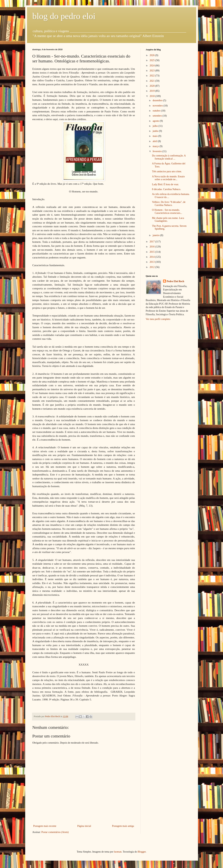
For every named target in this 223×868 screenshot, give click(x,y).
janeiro (156, 235)
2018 (152, 96)
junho (156, 131)
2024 (152, 66)
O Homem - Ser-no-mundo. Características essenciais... (167, 211)
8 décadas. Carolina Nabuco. (166, 189)
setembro (158, 116)
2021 (152, 81)
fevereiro (157, 151)
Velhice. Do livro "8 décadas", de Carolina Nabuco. (169, 204)
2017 (152, 242)
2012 (152, 267)
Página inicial (84, 826)
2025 (152, 60)
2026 (152, 55)
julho (156, 126)
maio (156, 136)
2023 (152, 71)
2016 (152, 247)
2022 (152, 76)
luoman (118, 852)
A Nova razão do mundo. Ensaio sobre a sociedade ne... (168, 178)
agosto (156, 121)
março (156, 146)
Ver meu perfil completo (158, 319)
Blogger (142, 852)
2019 (152, 91)
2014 (152, 257)
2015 (152, 252)
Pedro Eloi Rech (175, 281)
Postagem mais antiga (123, 826)
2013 (152, 262)
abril (155, 141)
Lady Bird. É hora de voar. (165, 184)
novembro (158, 106)
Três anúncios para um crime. (167, 171)
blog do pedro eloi (64, 16)
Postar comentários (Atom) (55, 832)
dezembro (158, 100)
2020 (152, 86)
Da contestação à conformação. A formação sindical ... (169, 157)
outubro (157, 111)
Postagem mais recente (45, 826)
